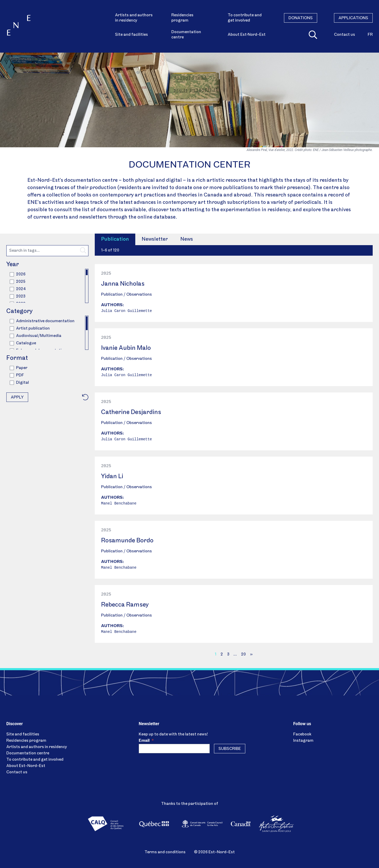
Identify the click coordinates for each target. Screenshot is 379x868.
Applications (353, 18)
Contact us (345, 35)
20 (243, 654)
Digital (19, 383)
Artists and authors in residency (134, 18)
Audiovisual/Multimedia (36, 336)
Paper (19, 368)
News (187, 239)
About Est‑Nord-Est (247, 35)
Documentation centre (186, 35)
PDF (17, 375)
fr (370, 35)
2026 (18, 274)
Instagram (303, 741)
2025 (18, 282)
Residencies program (182, 18)
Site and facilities (131, 35)
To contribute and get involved (245, 18)
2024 (18, 289)
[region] (47, 286)
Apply (17, 397)
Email (146, 741)
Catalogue (23, 343)
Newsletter (155, 239)
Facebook (302, 734)
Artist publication (30, 329)
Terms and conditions (165, 852)
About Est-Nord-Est (26, 766)
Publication (115, 239)
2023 (18, 296)
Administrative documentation (42, 321)
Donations (301, 18)
